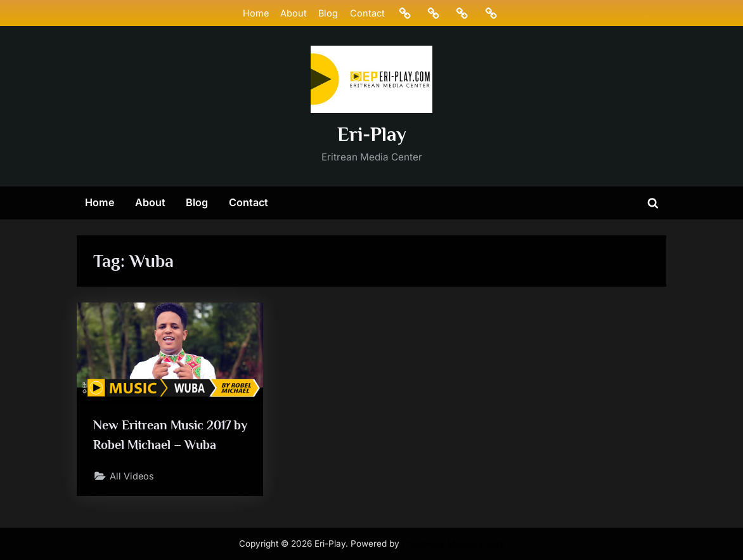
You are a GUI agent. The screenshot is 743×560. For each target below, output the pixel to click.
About (294, 13)
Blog (328, 13)
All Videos (132, 476)
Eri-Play (372, 134)
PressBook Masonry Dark (453, 544)
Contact (367, 13)
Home (256, 13)
